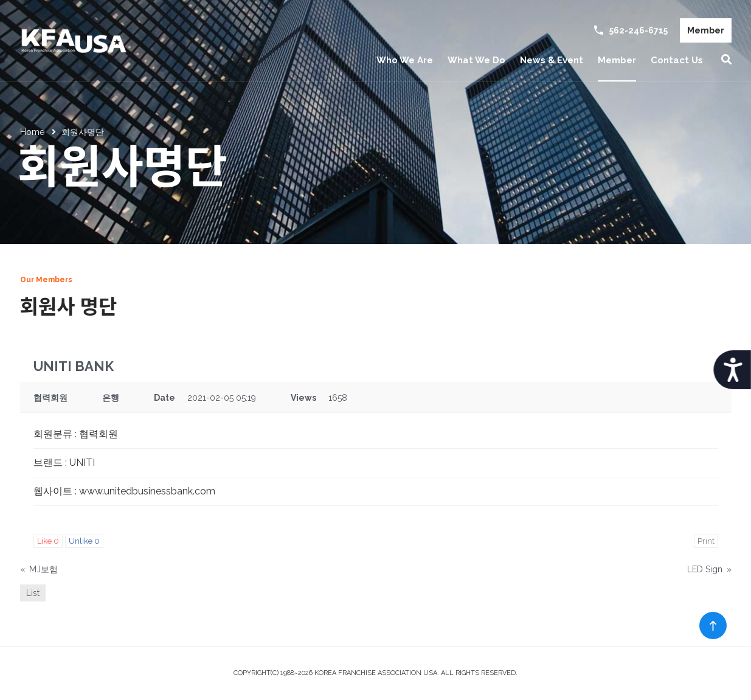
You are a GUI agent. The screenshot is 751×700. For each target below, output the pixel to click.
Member (706, 30)
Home (32, 132)
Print (706, 541)
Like (48, 541)
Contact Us (677, 60)
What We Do (476, 60)
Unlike (84, 541)
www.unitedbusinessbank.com (147, 491)
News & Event (552, 60)
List (33, 593)
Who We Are (405, 60)
